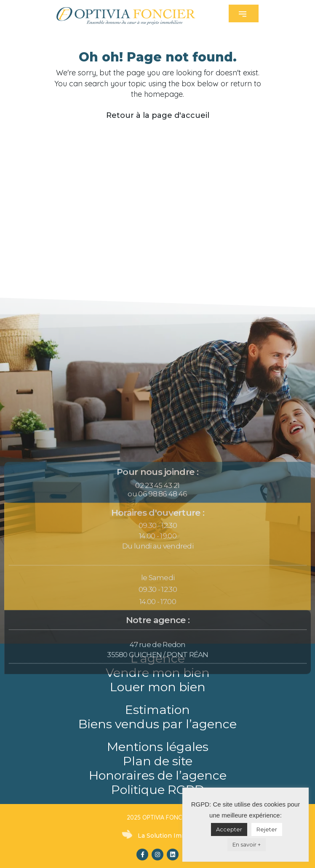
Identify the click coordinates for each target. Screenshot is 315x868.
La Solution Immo (164, 836)
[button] (244, 13)
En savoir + (247, 844)
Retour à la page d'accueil (158, 115)
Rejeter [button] (267, 829)
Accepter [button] (229, 829)
